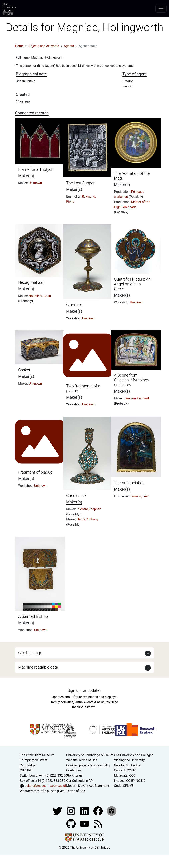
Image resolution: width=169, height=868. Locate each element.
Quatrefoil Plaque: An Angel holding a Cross (132, 284)
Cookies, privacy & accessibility (88, 765)
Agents (69, 46)
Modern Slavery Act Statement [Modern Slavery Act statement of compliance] (88, 786)
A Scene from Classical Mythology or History (132, 380)
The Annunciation (129, 483)
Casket (24, 370)
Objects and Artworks (44, 46)
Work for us (74, 776)
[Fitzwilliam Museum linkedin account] (98, 811)
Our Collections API (80, 781)
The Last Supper (80, 183)
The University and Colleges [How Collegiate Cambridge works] (134, 755)
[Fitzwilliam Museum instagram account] (71, 811)
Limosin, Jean (140, 496)
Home (19, 46)
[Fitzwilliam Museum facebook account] (85, 811)
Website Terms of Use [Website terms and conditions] (82, 760)
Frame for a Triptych (36, 169)
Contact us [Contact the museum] (74, 770)
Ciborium (74, 305)
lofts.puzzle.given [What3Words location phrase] (52, 791)
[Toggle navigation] (161, 9)
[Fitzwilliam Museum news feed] (98, 824)
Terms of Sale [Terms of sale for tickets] (76, 791)
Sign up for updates (84, 690)
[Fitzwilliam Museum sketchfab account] (112, 811)
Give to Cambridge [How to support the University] (127, 765)
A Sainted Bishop (33, 616)
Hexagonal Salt (31, 282)
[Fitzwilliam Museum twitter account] (58, 811)
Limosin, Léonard (137, 398)
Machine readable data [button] (38, 667)
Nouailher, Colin (40, 296)
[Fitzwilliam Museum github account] (71, 824)
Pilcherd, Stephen (89, 509)
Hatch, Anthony (87, 519)
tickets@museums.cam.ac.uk (46, 786)
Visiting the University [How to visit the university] (129, 760)
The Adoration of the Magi (132, 176)
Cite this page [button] (30, 653)
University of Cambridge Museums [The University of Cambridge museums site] (91, 755)
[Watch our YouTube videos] (85, 824)
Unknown (35, 183)
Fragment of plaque (35, 472)
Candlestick (76, 496)
